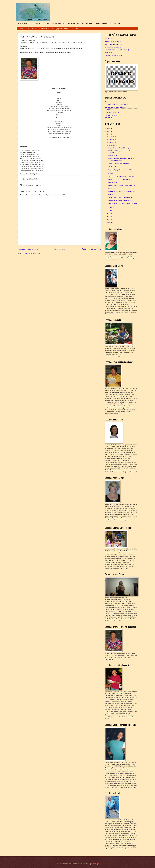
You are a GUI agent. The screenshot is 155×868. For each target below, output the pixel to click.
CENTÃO (111, 194)
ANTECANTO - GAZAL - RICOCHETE (120, 198)
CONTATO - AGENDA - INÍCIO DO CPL (117, 104)
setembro (112, 145)
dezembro (112, 136)
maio (110, 210)
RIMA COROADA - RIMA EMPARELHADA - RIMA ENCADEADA (122, 159)
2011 (109, 217)
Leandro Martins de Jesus (113, 47)
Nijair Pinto (108, 52)
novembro (112, 139)
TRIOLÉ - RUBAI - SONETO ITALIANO (120, 163)
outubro (111, 143)
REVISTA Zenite (110, 118)
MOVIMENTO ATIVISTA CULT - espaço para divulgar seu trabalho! (53, 29)
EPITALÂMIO (112, 183)
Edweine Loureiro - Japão (113, 42)
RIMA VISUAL (113, 155)
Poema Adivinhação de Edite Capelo (120, 148)
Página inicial (60, 249)
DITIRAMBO (112, 189)
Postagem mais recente (28, 249)
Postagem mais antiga (91, 249)
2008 (109, 220)
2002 (109, 223)
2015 (109, 128)
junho (111, 207)
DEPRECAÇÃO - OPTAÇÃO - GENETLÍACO (122, 191)
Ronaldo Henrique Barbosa (113, 55)
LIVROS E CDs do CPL (112, 113)
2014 (109, 131)
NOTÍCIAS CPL (110, 110)
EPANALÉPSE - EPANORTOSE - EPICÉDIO (122, 186)
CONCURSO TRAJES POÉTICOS (116, 107)
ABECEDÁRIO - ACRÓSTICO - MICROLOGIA (123, 203)
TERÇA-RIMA (113, 166)
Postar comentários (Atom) (31, 253)
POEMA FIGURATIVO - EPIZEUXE (119, 180)
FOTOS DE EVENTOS (112, 115)
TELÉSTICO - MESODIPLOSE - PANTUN (121, 177)
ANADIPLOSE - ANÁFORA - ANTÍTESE (121, 200)
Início (22, 29)
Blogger (97, 864)
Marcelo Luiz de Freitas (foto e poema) (117, 50)
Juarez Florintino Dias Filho (113, 44)
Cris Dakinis (109, 39)
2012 (109, 214)
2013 (109, 134)
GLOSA (111, 174)
